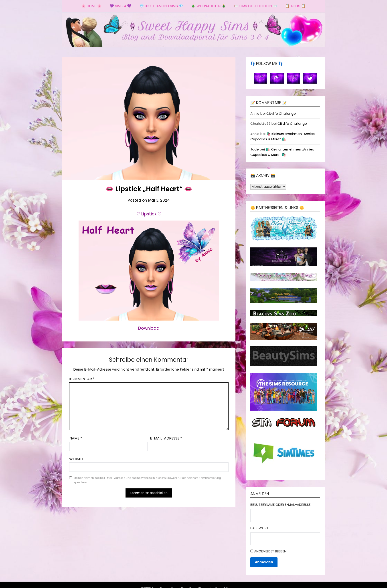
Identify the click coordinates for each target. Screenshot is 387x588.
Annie (255, 113)
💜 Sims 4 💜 (121, 6)
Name (76, 438)
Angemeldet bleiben (270, 551)
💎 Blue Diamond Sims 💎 (161, 6)
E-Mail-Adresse (166, 438)
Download (149, 328)
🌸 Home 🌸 (92, 6)
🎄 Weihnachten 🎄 (209, 6)
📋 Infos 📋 (296, 6)
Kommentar (82, 379)
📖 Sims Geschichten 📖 (256, 6)
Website (77, 459)
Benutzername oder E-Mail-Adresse (280, 505)
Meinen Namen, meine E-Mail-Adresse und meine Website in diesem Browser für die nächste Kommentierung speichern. (147, 480)
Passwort (259, 528)
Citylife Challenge (281, 113)
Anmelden (264, 562)
